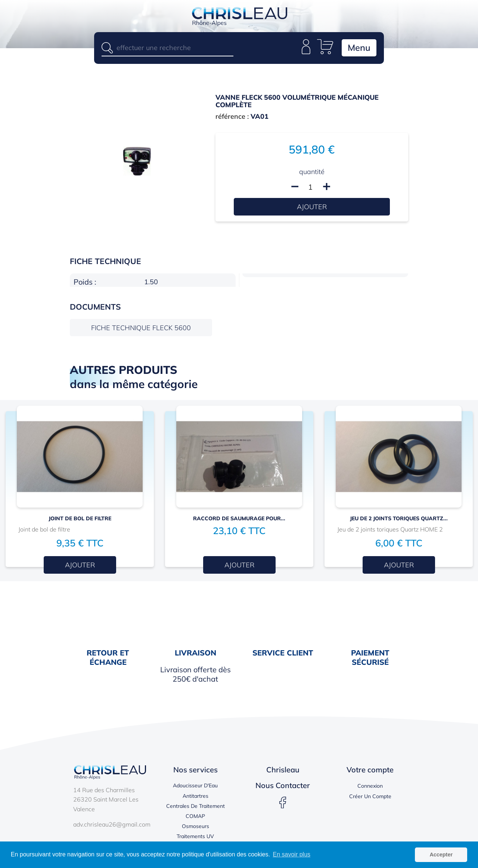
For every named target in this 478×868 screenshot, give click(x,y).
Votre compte (370, 771)
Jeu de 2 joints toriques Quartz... (399, 520)
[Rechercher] (167, 48)
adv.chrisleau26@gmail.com (112, 825)
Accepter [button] (441, 855)
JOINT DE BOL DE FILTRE (80, 520)
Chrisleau (283, 771)
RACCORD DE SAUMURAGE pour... (239, 520)
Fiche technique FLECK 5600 (141, 329)
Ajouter (312, 208)
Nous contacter (283, 786)
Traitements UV (195, 837)
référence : (232, 117)
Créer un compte (370, 797)
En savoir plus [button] (292, 854)
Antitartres (195, 797)
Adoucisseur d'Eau (195, 787)
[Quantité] (310, 188)
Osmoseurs (195, 827)
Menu (358, 48)
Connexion (370, 787)
